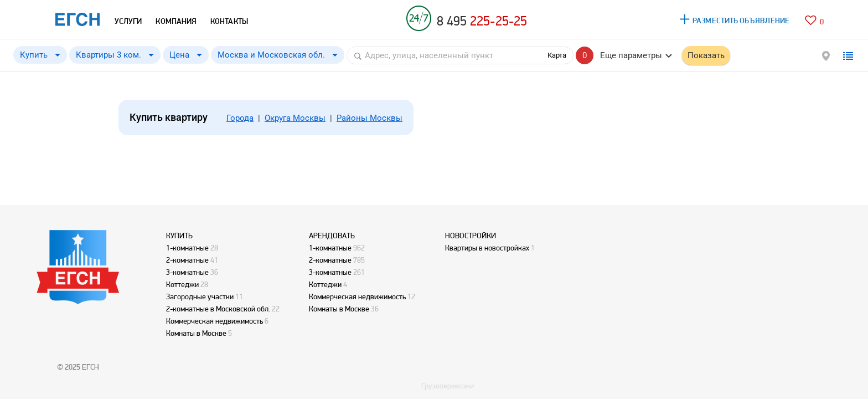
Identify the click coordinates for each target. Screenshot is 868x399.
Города (240, 118)
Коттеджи (182, 284)
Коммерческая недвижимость (215, 321)
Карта (557, 55)
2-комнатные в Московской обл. (218, 309)
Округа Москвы (295, 118)
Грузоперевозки (448, 386)
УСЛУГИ (128, 21)
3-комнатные (187, 272)
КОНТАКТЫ (229, 21)
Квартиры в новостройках (487, 248)
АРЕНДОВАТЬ (332, 236)
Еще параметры (631, 55)
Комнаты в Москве (196, 333)
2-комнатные (187, 260)
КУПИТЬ (179, 236)
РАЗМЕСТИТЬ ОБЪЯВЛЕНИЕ (741, 21)
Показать (706, 55)
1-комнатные (187, 248)
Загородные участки (200, 296)
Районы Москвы (370, 118)
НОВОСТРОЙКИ (471, 236)
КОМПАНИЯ (176, 21)
